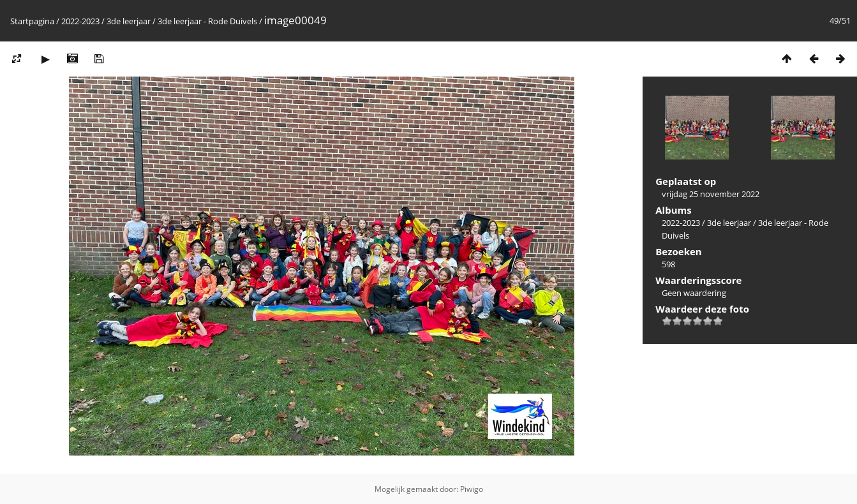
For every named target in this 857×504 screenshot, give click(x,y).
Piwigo (472, 489)
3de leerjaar (129, 21)
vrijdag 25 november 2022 (711, 194)
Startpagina (32, 21)
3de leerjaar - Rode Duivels (207, 21)
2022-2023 (80, 21)
